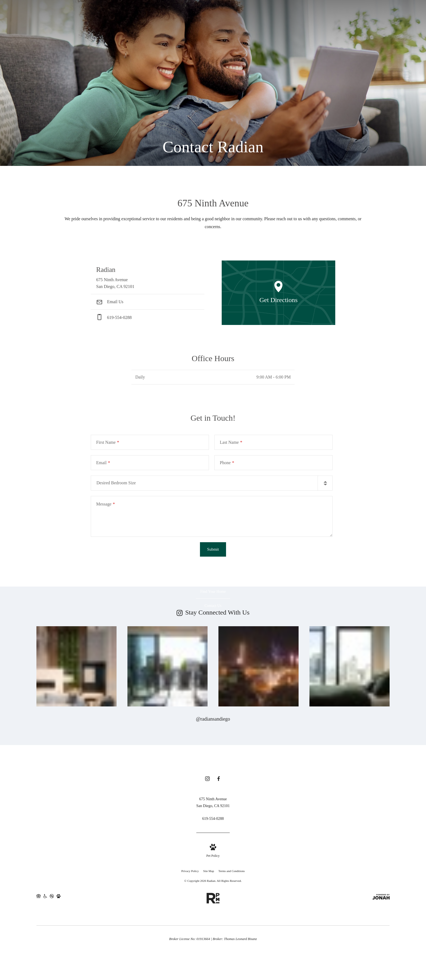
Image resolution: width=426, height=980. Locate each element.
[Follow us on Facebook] (219, 780)
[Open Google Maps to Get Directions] (278, 293)
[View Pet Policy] (213, 852)
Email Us (110, 302)
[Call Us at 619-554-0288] (213, 819)
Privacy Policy (190, 872)
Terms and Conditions (232, 872)
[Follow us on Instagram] (207, 780)
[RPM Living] (213, 897)
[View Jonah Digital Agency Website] (381, 899)
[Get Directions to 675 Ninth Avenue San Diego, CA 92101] (148, 277)
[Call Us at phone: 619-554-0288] (148, 317)
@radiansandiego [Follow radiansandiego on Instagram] (213, 719)
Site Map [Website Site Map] (209, 872)
